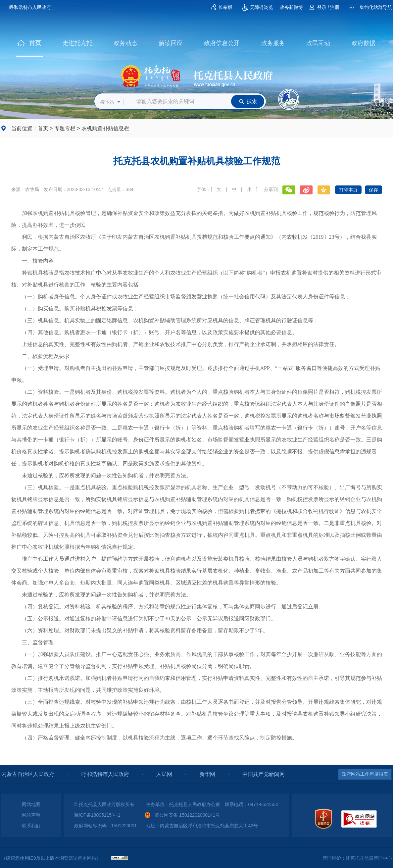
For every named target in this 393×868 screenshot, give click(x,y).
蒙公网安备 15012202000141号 (187, 815)
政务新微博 (291, 7)
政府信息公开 (222, 43)
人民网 (164, 774)
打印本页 (348, 190)
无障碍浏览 (262, 7)
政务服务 (273, 43)
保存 (373, 190)
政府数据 (364, 43)
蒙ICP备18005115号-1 (97, 815)
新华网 (207, 774)
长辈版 (225, 7)
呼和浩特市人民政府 (30, 7)
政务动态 (125, 43)
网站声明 (31, 815)
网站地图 (31, 804)
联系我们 (31, 826)
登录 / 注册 (328, 7)
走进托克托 (77, 43)
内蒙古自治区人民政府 (28, 774)
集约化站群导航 (376, 7)
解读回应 (171, 43)
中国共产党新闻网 (264, 774)
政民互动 (318, 43)
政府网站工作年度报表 (365, 774)
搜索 (252, 101)
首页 (35, 43)
